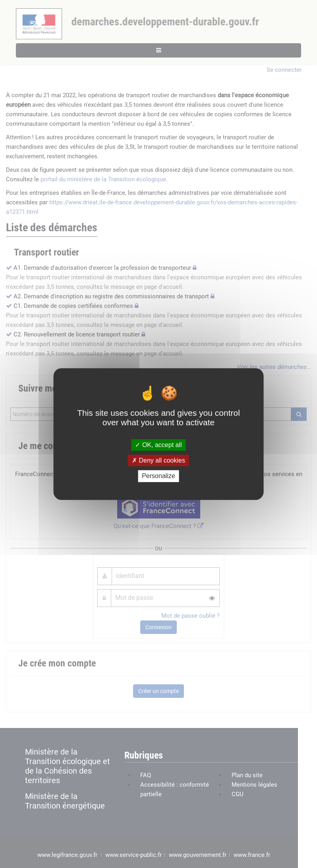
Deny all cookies (158, 460)
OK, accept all (158, 445)
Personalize (158, 476)
